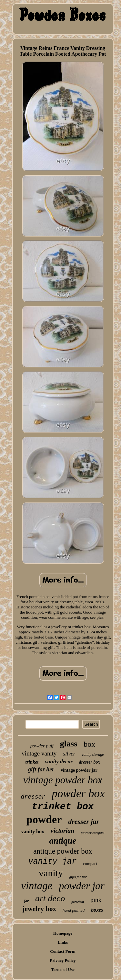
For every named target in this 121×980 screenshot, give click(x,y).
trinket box (63, 807)
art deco (50, 898)
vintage (37, 886)
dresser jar (84, 821)
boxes (97, 910)
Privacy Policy (63, 960)
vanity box (33, 831)
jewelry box (39, 909)
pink (96, 900)
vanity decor (59, 761)
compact (90, 864)
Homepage (63, 933)
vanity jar (52, 862)
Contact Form (63, 951)
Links (63, 942)
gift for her (41, 769)
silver (69, 754)
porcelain (78, 902)
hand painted (74, 910)
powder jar (81, 886)
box (89, 744)
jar (26, 901)
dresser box (90, 762)
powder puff (42, 746)
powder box (78, 794)
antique (63, 841)
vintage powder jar (79, 770)
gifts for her (78, 877)
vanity (51, 873)
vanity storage (93, 755)
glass (69, 744)
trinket (32, 762)
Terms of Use (63, 969)
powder (44, 819)
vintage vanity (39, 753)
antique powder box (63, 851)
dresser (33, 797)
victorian (62, 831)
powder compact (92, 833)
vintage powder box (63, 780)
